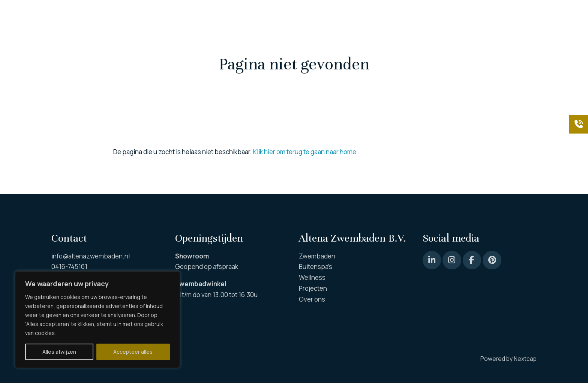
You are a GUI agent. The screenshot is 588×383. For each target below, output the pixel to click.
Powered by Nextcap (508, 359)
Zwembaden (70, 45)
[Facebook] (472, 260)
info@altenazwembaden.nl (91, 256)
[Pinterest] (432, 260)
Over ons (479, 45)
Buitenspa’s (316, 267)
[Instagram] (452, 260)
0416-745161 (69, 267)
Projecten (443, 45)
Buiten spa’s (195, 45)
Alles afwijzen (59, 352)
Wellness (317, 45)
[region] (97, 320)
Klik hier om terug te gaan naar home (305, 152)
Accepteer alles (133, 352)
